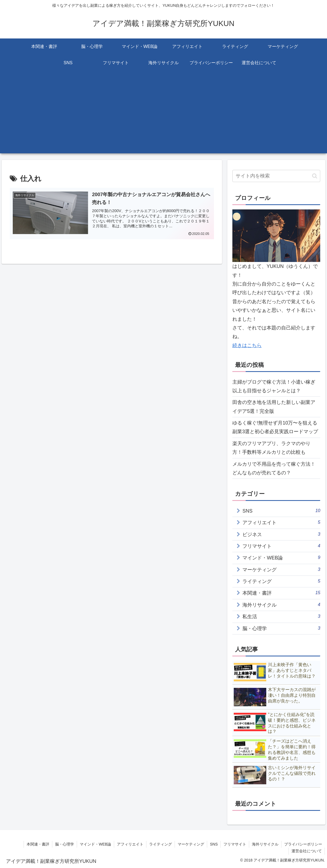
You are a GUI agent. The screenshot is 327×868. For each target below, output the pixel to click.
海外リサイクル (265, 844)
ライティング (161, 844)
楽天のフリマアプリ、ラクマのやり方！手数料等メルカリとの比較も (271, 448)
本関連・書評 (38, 844)
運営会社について (307, 851)
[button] (315, 176)
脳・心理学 (65, 844)
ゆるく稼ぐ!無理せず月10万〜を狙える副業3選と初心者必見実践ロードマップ (275, 427)
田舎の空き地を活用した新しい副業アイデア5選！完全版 (274, 407)
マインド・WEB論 (95, 844)
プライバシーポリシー (303, 844)
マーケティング (191, 844)
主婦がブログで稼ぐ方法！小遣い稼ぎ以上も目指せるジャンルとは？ (274, 386)
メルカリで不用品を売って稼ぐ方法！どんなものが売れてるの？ (274, 468)
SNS (214, 844)
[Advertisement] (163, 115)
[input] (276, 176)
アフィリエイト (130, 844)
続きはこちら (247, 345)
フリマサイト (235, 844)
